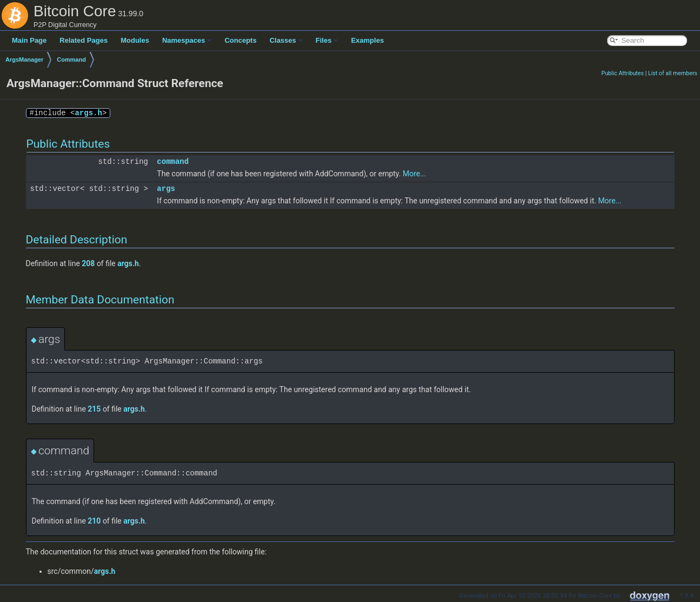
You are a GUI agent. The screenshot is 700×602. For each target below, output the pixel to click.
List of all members (673, 73)
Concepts (240, 40)
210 (94, 521)
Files (327, 40)
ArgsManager (24, 59)
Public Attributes (622, 73)
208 (88, 263)
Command (71, 59)
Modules (135, 40)
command (173, 161)
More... (414, 174)
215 (94, 409)
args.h (89, 113)
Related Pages (84, 40)
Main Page (29, 40)
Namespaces (187, 40)
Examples (367, 40)
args (166, 188)
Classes (286, 40)
